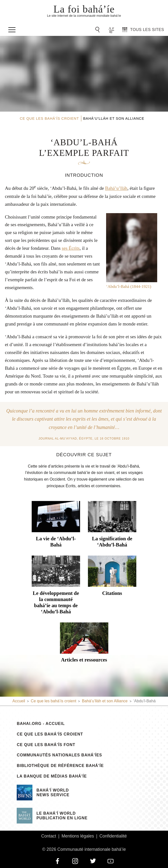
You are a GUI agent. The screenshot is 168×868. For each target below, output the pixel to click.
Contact (49, 836)
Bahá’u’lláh (116, 188)
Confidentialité (113, 836)
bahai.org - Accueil (41, 724)
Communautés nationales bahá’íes (59, 755)
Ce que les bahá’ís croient (50, 734)
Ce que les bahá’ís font (46, 745)
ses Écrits (71, 248)
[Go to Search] (98, 30)
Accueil (19, 701)
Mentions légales (78, 836)
